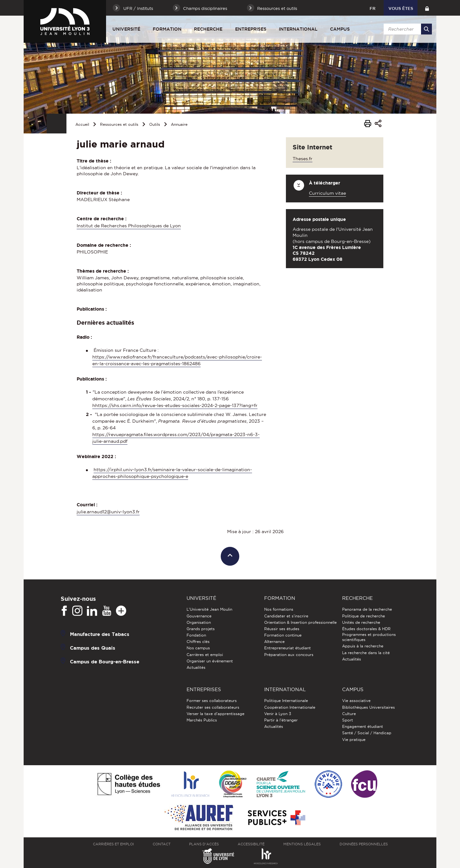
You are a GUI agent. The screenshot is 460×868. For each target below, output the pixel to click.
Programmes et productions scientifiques (369, 637)
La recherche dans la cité (366, 653)
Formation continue (283, 635)
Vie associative (356, 701)
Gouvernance (199, 616)
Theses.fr (303, 159)
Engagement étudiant (363, 726)
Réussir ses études (282, 629)
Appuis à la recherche (363, 646)
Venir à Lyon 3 (278, 714)
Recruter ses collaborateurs (213, 707)
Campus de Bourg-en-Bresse (105, 662)
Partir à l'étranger (281, 720)
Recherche (208, 29)
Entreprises (251, 29)
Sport (348, 720)
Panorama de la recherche (367, 609)
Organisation (199, 622)
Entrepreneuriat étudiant (287, 648)
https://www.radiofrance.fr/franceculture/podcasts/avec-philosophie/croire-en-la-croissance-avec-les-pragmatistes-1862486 (177, 360)
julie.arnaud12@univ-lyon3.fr (108, 512)
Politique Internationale (286, 701)
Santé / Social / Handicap (367, 733)
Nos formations (279, 609)
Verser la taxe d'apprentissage (215, 714)
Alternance (274, 642)
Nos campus (198, 648)
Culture (349, 714)
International (298, 29)
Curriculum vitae (327, 193)
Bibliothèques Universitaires (368, 707)
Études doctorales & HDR (366, 629)
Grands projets (201, 629)
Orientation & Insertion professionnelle (300, 622)
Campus (340, 29)
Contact (162, 844)
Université (126, 29)
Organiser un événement (210, 661)
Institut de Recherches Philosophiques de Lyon (129, 226)
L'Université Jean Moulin (209, 609)
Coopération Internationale (290, 707)
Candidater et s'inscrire (286, 616)
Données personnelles (364, 844)
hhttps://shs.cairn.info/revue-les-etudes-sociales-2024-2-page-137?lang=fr (175, 405)
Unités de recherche (361, 622)
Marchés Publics (202, 720)
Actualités (196, 667)
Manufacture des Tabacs (100, 634)
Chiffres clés (198, 642)
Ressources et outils (119, 124)
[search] (407, 29)
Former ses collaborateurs (212, 701)
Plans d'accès (204, 844)
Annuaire (179, 124)
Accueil (82, 124)
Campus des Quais (93, 648)
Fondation (196, 635)
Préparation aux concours (289, 655)
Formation (167, 29)
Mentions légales (302, 844)
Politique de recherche (364, 616)
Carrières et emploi (205, 655)
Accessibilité (251, 844)
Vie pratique (354, 740)
